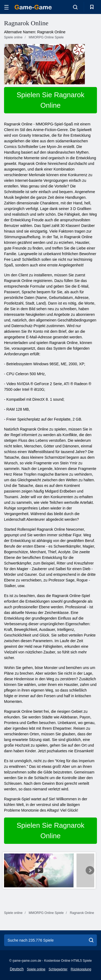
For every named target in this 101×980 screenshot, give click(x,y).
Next (90, 870)
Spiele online (36, 969)
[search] (91, 940)
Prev (11, 870)
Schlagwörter (58, 969)
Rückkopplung (81, 969)
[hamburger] (6, 7)
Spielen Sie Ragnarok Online (51, 100)
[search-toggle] (75, 7)
